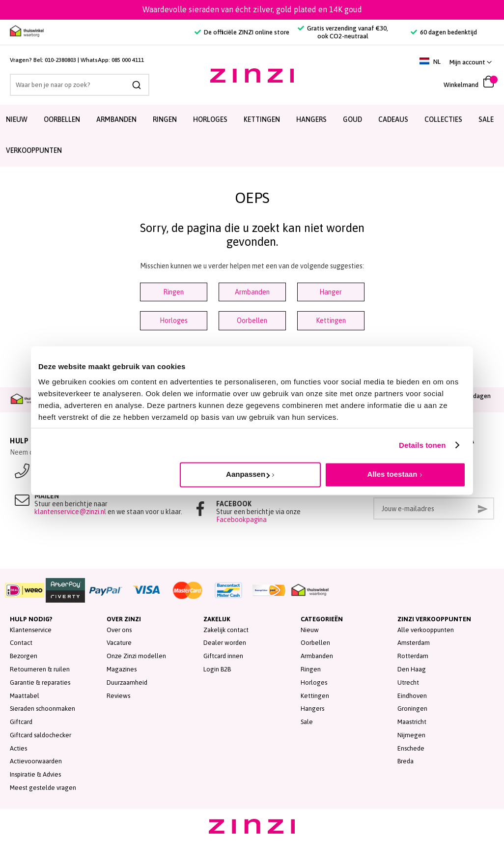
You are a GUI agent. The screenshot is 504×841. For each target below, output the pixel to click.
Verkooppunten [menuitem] (34, 150)
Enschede (411, 748)
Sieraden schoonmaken (42, 709)
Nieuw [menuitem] (17, 119)
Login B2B (217, 669)
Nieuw (310, 630)
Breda (406, 761)
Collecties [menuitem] (443, 119)
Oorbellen (252, 320)
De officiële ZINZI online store (242, 32)
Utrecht (408, 682)
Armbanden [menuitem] (116, 119)
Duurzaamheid (127, 682)
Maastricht (412, 722)
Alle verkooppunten (426, 630)
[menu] (252, 136)
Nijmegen (411, 735)
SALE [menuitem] (486, 119)
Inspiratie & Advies (35, 774)
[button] (471, 62)
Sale (307, 722)
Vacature (119, 643)
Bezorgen (24, 656)
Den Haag (412, 669)
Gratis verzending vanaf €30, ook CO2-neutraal (343, 32)
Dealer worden (225, 643)
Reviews (118, 696)
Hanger (331, 292)
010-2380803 (60, 60)
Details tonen (422, 445)
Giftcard (21, 722)
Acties (18, 748)
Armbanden (252, 292)
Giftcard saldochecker (41, 735)
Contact (21, 643)
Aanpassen (248, 474)
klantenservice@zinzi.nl (70, 512)
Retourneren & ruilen (40, 669)
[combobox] (80, 85)
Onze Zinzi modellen (136, 656)
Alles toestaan (392, 474)
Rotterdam (413, 656)
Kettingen (331, 320)
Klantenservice (31, 630)
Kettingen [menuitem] (262, 119)
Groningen (412, 709)
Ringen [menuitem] (165, 119)
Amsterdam (414, 643)
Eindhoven (412, 696)
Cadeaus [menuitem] (393, 119)
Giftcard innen (223, 656)
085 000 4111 (128, 60)
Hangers (312, 709)
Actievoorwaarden (36, 761)
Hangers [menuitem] (311, 119)
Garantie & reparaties (40, 682)
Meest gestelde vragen (43, 788)
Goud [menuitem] (352, 119)
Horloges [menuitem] (210, 119)
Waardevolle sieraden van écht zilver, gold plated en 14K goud (252, 9)
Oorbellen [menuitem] (62, 119)
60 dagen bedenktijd (444, 32)
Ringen (173, 292)
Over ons (119, 630)
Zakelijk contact (226, 630)
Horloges (174, 320)
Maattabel (25, 696)
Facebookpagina (241, 520)
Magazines (122, 669)
